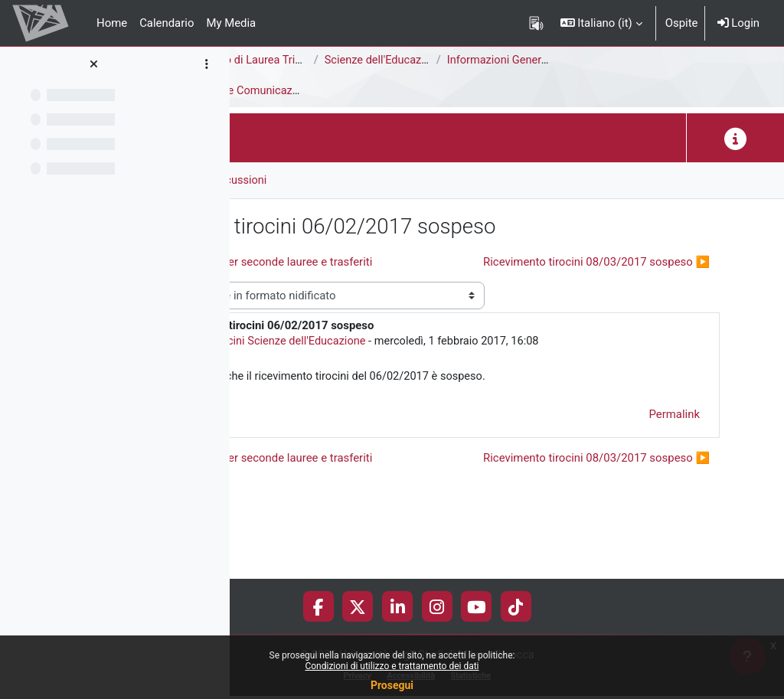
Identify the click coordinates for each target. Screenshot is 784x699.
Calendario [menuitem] (167, 23)
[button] (601, 23)
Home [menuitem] (112, 23)
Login (738, 23)
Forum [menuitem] (276, 180)
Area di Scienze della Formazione (326, 60)
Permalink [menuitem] (675, 477)
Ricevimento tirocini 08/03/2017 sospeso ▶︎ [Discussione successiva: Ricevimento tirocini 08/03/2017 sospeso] (596, 289)
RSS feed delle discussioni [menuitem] (384, 180)
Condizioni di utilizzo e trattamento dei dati (392, 666)
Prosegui (392, 685)
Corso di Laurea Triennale (446, 60)
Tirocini (261, 91)
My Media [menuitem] (231, 23)
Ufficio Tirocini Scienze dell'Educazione (412, 403)
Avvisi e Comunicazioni (437, 91)
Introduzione (330, 91)
